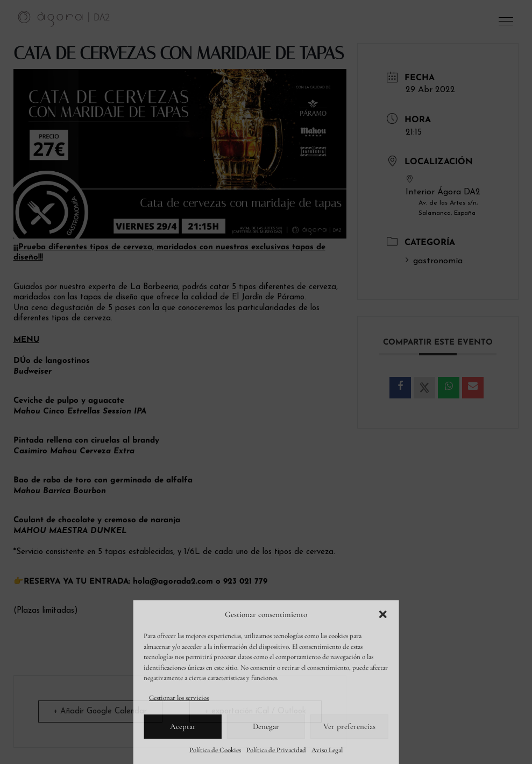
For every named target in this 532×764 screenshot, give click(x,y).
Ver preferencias (349, 726)
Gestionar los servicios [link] (179, 698)
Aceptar (183, 726)
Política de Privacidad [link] (276, 750)
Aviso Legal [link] (327, 750)
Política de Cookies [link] (215, 750)
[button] (383, 614)
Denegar (266, 726)
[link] (64, 18)
